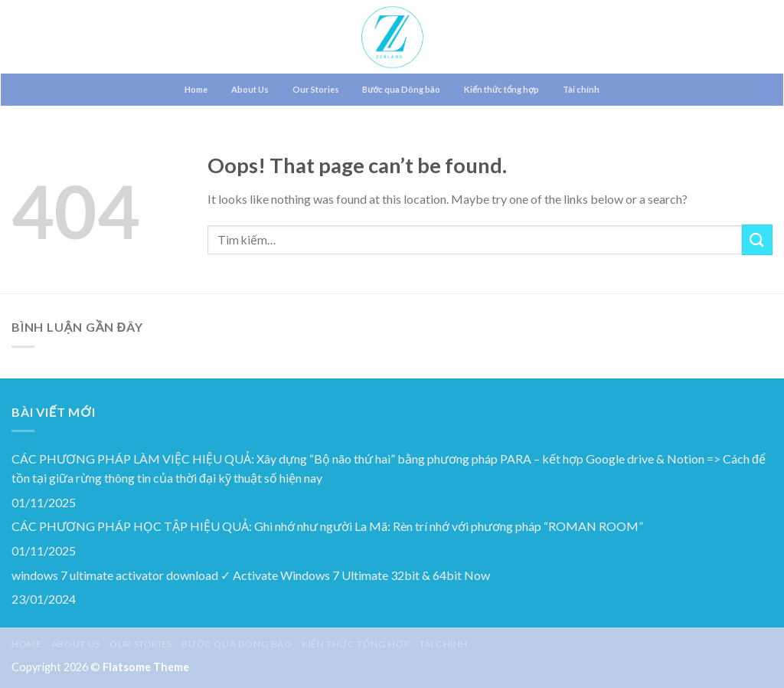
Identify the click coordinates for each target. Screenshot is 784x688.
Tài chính (581, 89)
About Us (250, 89)
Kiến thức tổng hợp (501, 89)
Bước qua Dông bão (401, 89)
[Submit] (757, 239)
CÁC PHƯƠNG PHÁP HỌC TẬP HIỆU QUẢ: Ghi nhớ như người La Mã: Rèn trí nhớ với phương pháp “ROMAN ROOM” (327, 526)
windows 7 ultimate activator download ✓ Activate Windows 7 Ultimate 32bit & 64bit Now (251, 575)
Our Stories (316, 89)
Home (196, 89)
